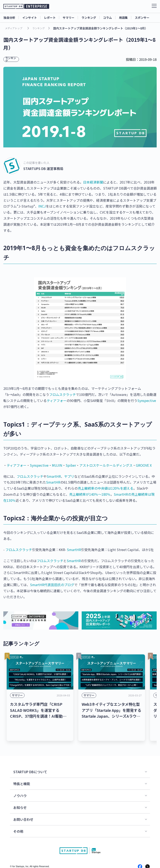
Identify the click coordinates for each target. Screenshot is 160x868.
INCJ (42, 206)
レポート (50, 18)
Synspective (147, 400)
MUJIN (57, 465)
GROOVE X (144, 465)
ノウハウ (20, 778)
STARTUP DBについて (30, 754)
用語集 (123, 18)
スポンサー (142, 18)
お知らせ (20, 790)
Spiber (71, 465)
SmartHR (54, 476)
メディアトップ (14, 28)
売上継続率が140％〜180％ (90, 494)
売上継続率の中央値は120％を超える (106, 488)
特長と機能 (22, 766)
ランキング (89, 18)
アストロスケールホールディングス (106, 465)
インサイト (30, 18)
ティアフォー (57, 400)
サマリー (69, 18)
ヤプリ (69, 476)
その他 (18, 814)
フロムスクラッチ (62, 394)
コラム (107, 18)
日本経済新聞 (93, 182)
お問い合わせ (23, 802)
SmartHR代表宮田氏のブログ (52, 585)
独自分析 (9, 18)
